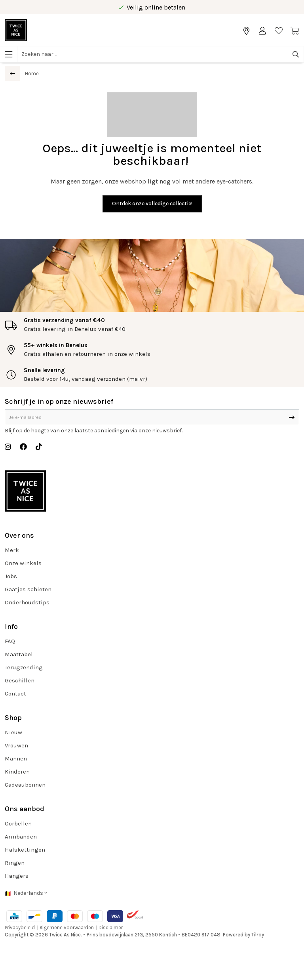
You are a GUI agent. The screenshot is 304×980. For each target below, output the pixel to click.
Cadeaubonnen (25, 785)
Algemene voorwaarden (67, 927)
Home (32, 74)
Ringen (15, 863)
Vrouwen (16, 745)
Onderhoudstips (27, 602)
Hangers (17, 876)
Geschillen (20, 680)
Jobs (11, 576)
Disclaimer (111, 927)
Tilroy (258, 935)
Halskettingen (25, 850)
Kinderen (17, 772)
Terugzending (24, 667)
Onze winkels (23, 563)
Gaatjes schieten (28, 589)
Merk (12, 550)
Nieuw (13, 732)
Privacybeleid (20, 927)
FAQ (10, 641)
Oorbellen (18, 823)
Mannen (16, 758)
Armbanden (21, 837)
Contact (15, 693)
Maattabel (19, 654)
